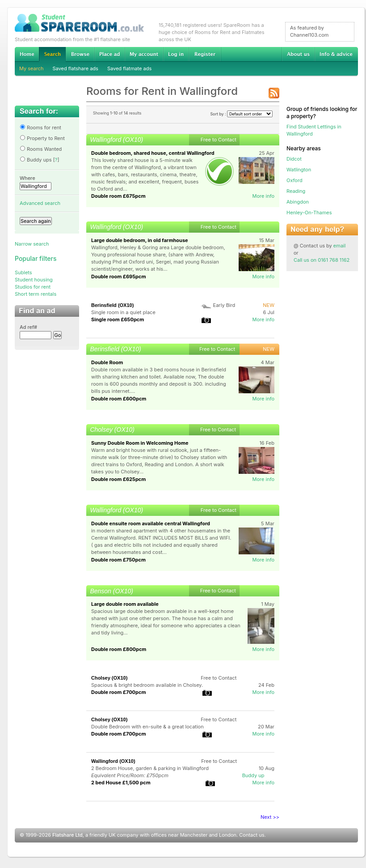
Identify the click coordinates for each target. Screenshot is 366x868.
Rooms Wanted (41, 149)
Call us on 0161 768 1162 (322, 260)
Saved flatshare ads (76, 68)
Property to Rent (42, 138)
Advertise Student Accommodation (109, 54)
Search (52, 54)
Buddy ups (36, 160)
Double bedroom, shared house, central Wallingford (153, 153)
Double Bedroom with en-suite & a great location (147, 727)
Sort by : (241, 114)
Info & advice (336, 54)
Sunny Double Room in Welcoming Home (140, 443)
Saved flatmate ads (129, 68)
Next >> (270, 817)
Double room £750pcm (118, 560)
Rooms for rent (40, 128)
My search (32, 68)
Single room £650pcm (118, 319)
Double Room (107, 362)
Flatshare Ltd (67, 835)
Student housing (34, 280)
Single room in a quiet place (123, 312)
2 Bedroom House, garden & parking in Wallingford (150, 768)
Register (205, 54)
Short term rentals (36, 294)
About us (298, 54)
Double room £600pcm (119, 399)
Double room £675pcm (118, 196)
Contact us (252, 835)
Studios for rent (33, 287)
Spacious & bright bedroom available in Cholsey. (147, 685)
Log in (176, 54)
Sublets (23, 272)
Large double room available (125, 604)
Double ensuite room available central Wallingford (151, 523)
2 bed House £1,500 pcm (121, 783)
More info (263, 196)
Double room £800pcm (119, 649)
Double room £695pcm (119, 277)
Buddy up (253, 775)
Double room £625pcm (118, 479)
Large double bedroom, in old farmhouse (140, 240)
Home (27, 54)
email (340, 246)
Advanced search (40, 203)
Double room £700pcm (119, 692)
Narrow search (32, 244)
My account (144, 54)
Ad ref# (28, 327)
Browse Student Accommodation (80, 54)
